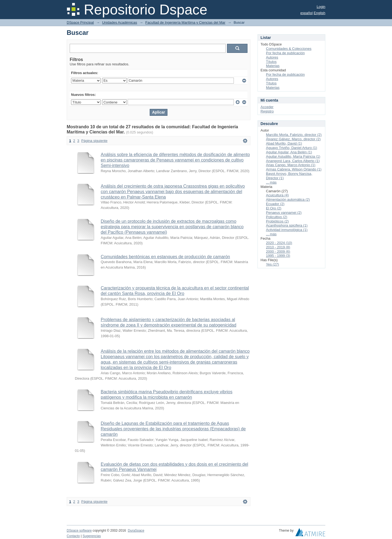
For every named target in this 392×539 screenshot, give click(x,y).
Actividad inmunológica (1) (287, 230)
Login (321, 7)
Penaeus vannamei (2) (284, 213)
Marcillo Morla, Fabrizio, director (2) (294, 135)
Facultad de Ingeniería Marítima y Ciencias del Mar (185, 22)
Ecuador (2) (275, 204)
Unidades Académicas (120, 22)
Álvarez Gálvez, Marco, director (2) (293, 139)
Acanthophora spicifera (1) (287, 225)
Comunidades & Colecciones (289, 49)
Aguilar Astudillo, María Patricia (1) (293, 156)
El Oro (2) (274, 208)
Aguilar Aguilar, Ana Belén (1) (289, 152)
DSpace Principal (80, 22)
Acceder (267, 107)
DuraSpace (136, 531)
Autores (272, 57)
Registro (267, 111)
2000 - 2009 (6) (278, 252)
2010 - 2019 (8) (278, 247)
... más (271, 182)
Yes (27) (272, 264)
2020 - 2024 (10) (279, 243)
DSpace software (79, 531)
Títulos (271, 62)
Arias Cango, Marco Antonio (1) (291, 165)
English (319, 13)
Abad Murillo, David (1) (284, 143)
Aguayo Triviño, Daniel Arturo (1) (292, 148)
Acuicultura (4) (277, 195)
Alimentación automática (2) (288, 200)
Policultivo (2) (277, 217)
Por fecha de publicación (285, 53)
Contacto (73, 536)
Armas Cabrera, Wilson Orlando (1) (294, 169)
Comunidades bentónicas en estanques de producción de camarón (165, 257)
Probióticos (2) (277, 221)
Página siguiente (94, 141)
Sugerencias (92, 536)
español (307, 13)
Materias (273, 66)
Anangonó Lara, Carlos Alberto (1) (293, 161)
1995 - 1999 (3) (278, 256)
